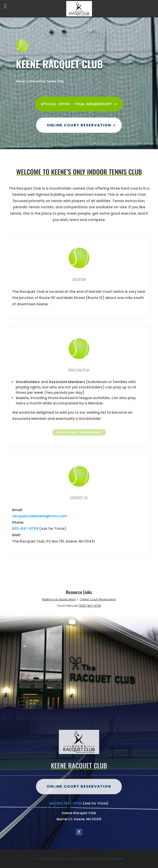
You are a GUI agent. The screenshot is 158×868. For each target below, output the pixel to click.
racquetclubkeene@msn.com (40, 516)
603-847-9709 (25, 529)
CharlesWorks (116, 859)
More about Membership (79, 433)
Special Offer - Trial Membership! (77, 104)
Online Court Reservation (79, 125)
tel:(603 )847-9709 (66, 815)
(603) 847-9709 (90, 606)
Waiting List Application (59, 599)
